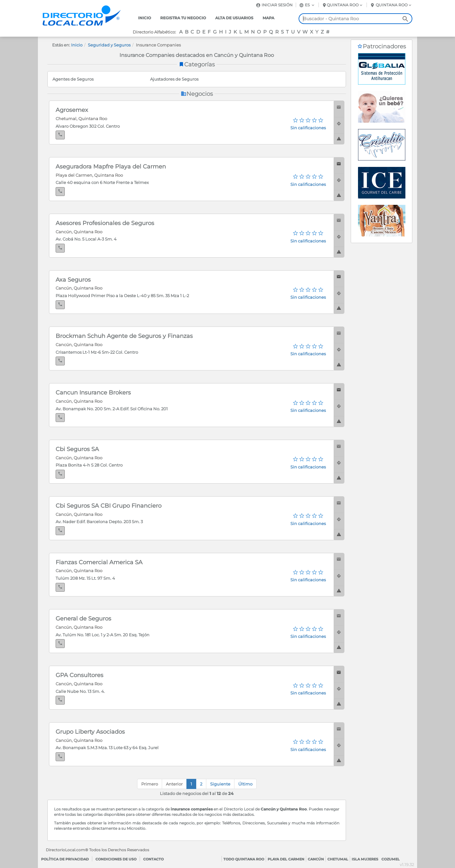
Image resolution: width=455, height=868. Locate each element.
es (307, 5)
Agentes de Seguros (73, 79)
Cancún (316, 859)
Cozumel (391, 859)
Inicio (145, 18)
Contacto (153, 859)
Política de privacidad (65, 859)
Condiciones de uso (116, 859)
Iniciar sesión (274, 5)
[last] (245, 784)
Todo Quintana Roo (244, 859)
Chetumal (338, 859)
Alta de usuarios (234, 18)
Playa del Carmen (286, 859)
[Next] (220, 784)
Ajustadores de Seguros (174, 79)
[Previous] (174, 784)
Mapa (268, 18)
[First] (150, 784)
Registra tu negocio (183, 18)
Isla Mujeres (365, 859)
